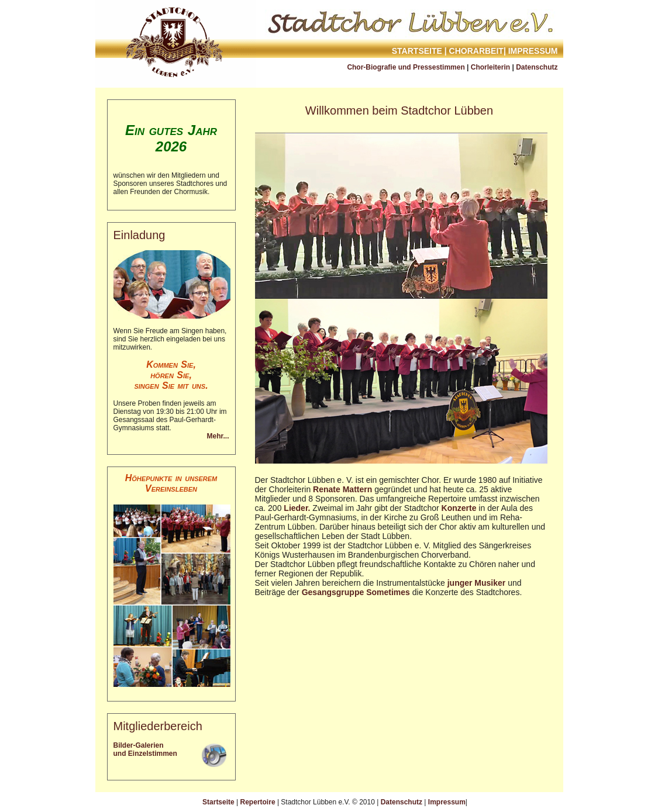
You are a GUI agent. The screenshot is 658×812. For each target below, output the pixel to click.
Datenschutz (537, 67)
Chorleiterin (490, 67)
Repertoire (258, 802)
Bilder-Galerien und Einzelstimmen (145, 749)
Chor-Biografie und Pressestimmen (406, 67)
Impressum (533, 51)
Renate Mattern (342, 489)
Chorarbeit (476, 51)
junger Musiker (477, 583)
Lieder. (297, 508)
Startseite (417, 51)
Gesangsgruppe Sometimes (356, 592)
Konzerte (459, 508)
